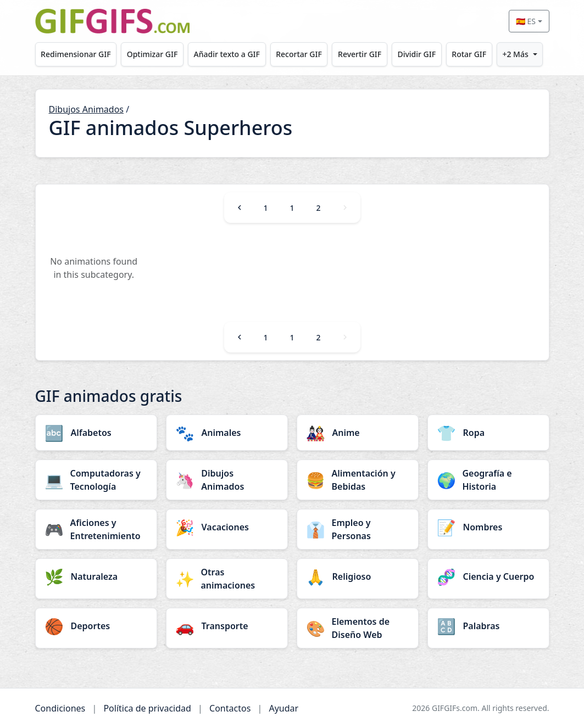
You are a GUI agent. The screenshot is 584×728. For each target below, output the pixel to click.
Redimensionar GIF (76, 54)
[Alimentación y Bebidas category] (358, 480)
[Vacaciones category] (227, 527)
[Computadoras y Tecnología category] (96, 480)
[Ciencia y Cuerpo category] (488, 576)
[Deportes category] (96, 626)
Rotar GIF (469, 54)
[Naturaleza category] (96, 576)
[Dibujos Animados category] (227, 480)
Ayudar (283, 708)
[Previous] (240, 208)
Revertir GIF (360, 54)
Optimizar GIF (152, 54)
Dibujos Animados (87, 109)
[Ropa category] (488, 433)
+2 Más (515, 54)
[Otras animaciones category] (227, 579)
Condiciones (60, 708)
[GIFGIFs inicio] (113, 21)
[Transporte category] (227, 626)
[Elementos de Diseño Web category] (358, 628)
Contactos (230, 708)
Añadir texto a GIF (227, 54)
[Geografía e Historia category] (488, 480)
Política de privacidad (147, 708)
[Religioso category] (358, 576)
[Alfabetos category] (96, 433)
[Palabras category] (488, 626)
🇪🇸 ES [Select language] (526, 21)
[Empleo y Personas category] (358, 529)
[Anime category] (358, 433)
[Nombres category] (488, 527)
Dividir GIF (416, 54)
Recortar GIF (299, 54)
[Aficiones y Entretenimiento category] (96, 529)
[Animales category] (227, 433)
